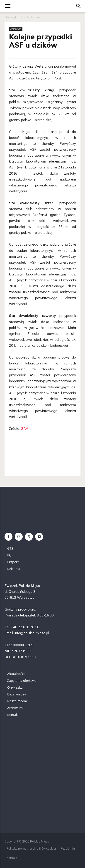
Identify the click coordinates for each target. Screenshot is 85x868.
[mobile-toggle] (8, 6)
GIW (24, 429)
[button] (79, 6)
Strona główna (14, 17)
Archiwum (33, 17)
